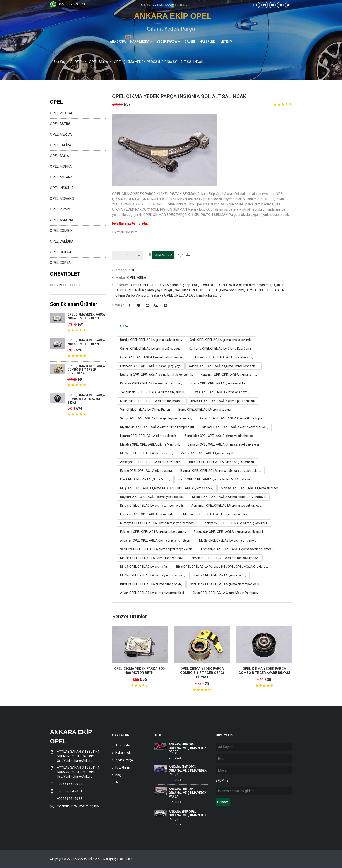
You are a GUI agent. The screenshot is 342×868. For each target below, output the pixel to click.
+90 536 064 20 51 (70, 791)
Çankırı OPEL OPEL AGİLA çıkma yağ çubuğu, (151, 349)
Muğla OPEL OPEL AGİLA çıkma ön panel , (227, 541)
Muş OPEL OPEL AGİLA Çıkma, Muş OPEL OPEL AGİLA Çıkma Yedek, (167, 488)
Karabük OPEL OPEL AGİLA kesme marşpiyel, (151, 384)
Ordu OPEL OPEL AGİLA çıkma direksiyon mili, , (238, 285)
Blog (118, 775)
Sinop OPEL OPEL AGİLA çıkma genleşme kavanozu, (156, 419)
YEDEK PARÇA (167, 41)
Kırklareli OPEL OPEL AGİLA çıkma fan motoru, (152, 401)
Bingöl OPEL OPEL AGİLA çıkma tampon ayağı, (152, 506)
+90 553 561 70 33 (70, 784)
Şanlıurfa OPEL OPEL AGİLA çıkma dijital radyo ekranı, (157, 549)
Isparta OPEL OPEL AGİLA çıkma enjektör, (218, 384)
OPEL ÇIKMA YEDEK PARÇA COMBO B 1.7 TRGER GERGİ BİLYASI (202, 673)
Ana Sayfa (61, 62)
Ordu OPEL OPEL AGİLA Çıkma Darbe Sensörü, (152, 357)
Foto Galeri (123, 768)
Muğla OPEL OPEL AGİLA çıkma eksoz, (146, 453)
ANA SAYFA (118, 41)
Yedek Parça (124, 760)
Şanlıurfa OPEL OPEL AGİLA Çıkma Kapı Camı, (220, 349)
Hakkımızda (123, 753)
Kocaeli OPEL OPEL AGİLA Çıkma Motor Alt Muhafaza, (229, 497)
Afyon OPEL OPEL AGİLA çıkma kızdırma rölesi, (152, 593)
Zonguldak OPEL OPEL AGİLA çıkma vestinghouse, (219, 436)
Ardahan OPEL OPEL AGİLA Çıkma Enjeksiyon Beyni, (156, 541)
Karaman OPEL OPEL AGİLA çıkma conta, (229, 375)
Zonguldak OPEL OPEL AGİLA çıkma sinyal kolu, (152, 392)
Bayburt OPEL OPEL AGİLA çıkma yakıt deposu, (152, 497)
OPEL (79, 62)
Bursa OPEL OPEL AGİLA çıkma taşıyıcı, (205, 410)
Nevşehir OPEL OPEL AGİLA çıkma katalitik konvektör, (156, 375)
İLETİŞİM (226, 41)
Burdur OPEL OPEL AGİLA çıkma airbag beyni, (151, 584)
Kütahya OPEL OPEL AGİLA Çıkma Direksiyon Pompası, (157, 523)
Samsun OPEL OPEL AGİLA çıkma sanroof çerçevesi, (224, 445)
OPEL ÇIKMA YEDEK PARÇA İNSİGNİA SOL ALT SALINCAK (181, 96)
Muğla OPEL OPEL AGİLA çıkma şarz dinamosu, (153, 576)
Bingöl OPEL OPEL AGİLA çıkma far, (144, 567)
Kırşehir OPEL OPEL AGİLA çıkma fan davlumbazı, (225, 558)
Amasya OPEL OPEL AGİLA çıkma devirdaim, (151, 462)
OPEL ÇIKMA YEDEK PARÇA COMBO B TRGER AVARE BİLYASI (264, 671)
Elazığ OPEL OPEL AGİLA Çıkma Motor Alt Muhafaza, (214, 480)
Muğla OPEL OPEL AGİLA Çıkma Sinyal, (207, 453)
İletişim (120, 783)
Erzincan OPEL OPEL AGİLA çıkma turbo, (148, 514)
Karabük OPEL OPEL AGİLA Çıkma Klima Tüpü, (231, 419)
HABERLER (207, 41)
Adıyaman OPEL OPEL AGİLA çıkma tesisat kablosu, (227, 506)
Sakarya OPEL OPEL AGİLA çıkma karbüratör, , (186, 295)
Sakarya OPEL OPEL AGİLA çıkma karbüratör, (222, 357)
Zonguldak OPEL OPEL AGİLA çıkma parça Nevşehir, (229, 532)
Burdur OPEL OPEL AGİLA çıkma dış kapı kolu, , (166, 285)
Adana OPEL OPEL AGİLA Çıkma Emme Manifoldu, (223, 366)
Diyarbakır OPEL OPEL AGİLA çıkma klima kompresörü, (157, 427)
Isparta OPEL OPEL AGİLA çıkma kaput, (219, 576)
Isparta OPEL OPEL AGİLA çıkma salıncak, (148, 436)
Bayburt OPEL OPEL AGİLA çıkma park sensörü (223, 401)
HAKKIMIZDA (140, 41)
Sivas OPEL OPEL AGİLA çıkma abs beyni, (221, 392)
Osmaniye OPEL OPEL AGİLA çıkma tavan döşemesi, (237, 549)
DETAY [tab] (124, 326)
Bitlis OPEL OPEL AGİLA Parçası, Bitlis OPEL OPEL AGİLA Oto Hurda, (222, 567)
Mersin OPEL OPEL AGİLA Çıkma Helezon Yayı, (152, 558)
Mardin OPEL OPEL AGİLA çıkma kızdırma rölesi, (216, 514)
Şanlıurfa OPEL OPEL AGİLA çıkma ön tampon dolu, (225, 584)
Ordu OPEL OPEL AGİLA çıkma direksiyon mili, (221, 340)
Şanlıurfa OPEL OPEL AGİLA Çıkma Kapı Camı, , (211, 290)
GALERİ (190, 41)
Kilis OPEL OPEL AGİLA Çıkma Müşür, (145, 480)
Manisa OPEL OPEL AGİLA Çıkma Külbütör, (250, 488)
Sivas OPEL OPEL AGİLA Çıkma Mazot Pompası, (225, 593)
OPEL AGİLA (99, 62)
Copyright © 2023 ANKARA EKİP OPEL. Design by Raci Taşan (91, 859)
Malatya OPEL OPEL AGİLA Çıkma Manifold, (150, 445)
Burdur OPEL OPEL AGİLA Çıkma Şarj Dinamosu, (222, 462)
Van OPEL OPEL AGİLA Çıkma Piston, (145, 410)
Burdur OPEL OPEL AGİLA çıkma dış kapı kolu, (151, 340)
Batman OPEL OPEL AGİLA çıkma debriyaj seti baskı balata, (221, 471)
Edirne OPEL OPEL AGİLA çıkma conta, (146, 471)
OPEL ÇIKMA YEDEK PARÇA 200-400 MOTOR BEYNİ (140, 671)
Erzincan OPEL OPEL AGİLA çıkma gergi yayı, (151, 366)
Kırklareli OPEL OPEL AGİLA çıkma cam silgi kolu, (235, 427)
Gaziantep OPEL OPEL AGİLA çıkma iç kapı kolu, (235, 523)
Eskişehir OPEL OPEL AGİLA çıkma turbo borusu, (153, 532)
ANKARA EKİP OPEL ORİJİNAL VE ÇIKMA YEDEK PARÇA (188, 748)
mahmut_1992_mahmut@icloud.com (79, 806)
